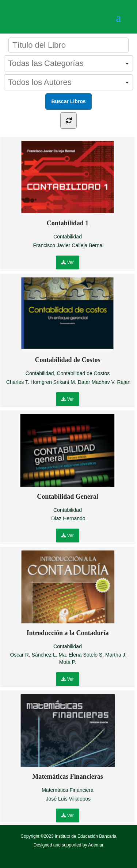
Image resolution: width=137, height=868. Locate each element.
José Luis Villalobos (68, 799)
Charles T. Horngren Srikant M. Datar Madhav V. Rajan (68, 382)
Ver (67, 262)
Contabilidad (68, 237)
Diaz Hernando (68, 518)
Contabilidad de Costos (83, 373)
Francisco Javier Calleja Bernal (68, 245)
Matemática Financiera (68, 790)
